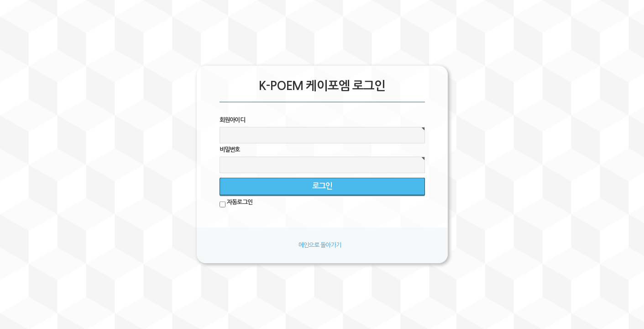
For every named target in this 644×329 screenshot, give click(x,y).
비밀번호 (230, 150)
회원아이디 (233, 120)
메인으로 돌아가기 (320, 245)
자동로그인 (240, 202)
